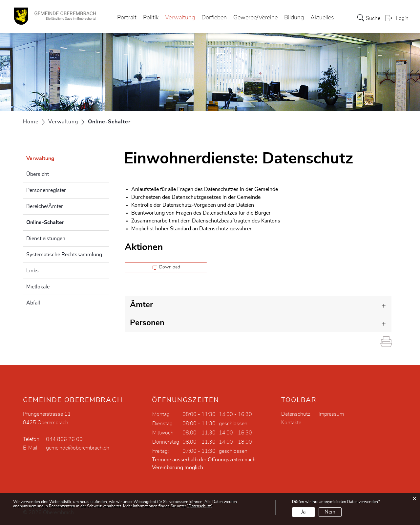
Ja (303, 512)
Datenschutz (296, 414)
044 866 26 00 (64, 439)
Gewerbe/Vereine (255, 18)
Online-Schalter (62, 221)
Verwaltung (180, 18)
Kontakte (291, 423)
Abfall (33, 303)
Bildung (294, 18)
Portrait (127, 18)
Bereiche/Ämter (45, 206)
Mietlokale (38, 287)
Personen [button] (147, 323)
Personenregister (46, 190)
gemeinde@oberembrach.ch (78, 448)
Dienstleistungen (46, 239)
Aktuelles (322, 18)
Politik (151, 18)
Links (32, 271)
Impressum (331, 414)
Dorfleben (214, 18)
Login (402, 18)
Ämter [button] (141, 305)
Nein (330, 512)
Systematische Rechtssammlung (64, 255)
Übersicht (38, 174)
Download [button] (167, 267)
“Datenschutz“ (200, 506)
